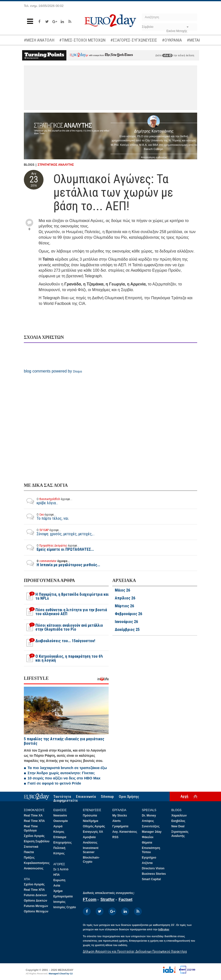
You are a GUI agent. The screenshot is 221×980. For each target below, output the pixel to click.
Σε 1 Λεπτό (61, 869)
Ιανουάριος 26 (126, 622)
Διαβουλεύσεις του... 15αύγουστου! (59, 643)
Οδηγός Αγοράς (94, 826)
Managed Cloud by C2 (61, 974)
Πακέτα (29, 852)
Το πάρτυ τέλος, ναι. (46, 517)
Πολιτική (59, 848)
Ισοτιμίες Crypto (65, 907)
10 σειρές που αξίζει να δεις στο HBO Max (64, 778)
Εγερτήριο (149, 858)
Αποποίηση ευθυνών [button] (154, 157)
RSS (115, 837)
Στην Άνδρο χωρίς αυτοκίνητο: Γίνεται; (61, 773)
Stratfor (107, 899)
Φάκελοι (148, 837)
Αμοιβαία (89, 837)
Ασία (57, 886)
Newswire (60, 816)
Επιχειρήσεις (63, 843)
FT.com (90, 899)
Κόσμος (59, 832)
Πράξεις (29, 858)
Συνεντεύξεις (151, 826)
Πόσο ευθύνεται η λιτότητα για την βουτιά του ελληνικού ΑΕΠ (65, 612)
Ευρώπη (59, 880)
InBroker (164, 929)
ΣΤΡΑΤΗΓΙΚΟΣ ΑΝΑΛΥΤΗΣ (56, 165)
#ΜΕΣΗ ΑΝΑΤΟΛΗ (39, 40)
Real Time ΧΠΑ (34, 821)
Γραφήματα (120, 826)
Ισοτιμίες (59, 902)
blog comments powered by (53, 371)
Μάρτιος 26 (124, 606)
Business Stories (154, 874)
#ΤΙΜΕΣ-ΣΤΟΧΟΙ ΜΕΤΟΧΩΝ (82, 40)
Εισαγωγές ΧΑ (93, 832)
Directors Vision (153, 868)
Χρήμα (58, 891)
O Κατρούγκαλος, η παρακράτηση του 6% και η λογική (63, 658)
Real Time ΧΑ (33, 816)
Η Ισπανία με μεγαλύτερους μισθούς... (62, 563)
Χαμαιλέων (179, 816)
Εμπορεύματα (63, 896)
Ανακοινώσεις (34, 868)
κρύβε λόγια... (48, 501)
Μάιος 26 (122, 590)
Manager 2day (152, 832)
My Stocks (120, 816)
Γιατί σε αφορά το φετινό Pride (54, 783)
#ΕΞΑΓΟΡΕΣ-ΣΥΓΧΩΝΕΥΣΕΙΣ (134, 40)
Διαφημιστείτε (66, 801)
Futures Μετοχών (36, 906)
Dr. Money (149, 816)
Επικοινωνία (86, 797)
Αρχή (184, 796)
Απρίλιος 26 (125, 598)
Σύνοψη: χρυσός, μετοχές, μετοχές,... (59, 532)
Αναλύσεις (90, 843)
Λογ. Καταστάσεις (125, 832)
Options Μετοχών (36, 911)
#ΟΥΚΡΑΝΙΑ (172, 40)
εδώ (167, 55)
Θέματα (147, 843)
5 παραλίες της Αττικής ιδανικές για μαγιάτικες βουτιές (64, 741)
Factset (126, 899)
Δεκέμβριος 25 (127, 630)
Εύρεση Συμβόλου (37, 841)
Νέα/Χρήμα (90, 821)
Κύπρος (59, 853)
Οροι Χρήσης (129, 797)
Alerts (117, 821)
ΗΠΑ (57, 875)
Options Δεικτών (36, 901)
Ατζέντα (147, 863)
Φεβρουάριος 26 (128, 614)
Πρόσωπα (90, 816)
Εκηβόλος (178, 821)
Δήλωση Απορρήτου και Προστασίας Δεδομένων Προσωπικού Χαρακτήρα (135, 951)
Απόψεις (148, 821)
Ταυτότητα (62, 797)
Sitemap (107, 797)
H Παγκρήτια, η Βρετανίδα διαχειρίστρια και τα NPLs (66, 596)
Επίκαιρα (60, 837)
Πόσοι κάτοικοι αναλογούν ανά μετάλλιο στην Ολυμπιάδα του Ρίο (63, 627)
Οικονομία (60, 821)
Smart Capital (151, 879)
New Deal (178, 826)
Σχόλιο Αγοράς (34, 836)
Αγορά (58, 826)
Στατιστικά (31, 847)
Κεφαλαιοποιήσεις (37, 863)
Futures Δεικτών (35, 895)
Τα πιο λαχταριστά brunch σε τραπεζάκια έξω (67, 768)
